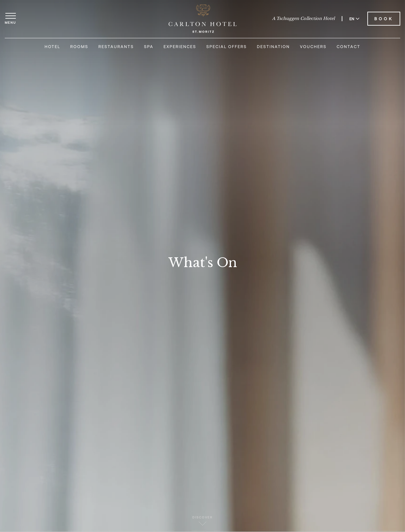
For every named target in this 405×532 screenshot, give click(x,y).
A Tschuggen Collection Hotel (303, 19)
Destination (273, 46)
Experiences (180, 46)
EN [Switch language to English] (354, 19)
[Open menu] (10, 19)
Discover (202, 520)
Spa (149, 46)
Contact (349, 46)
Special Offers (227, 46)
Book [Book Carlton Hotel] (384, 19)
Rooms (79, 46)
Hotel (52, 46)
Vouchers (313, 46)
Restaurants (116, 46)
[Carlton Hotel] (203, 19)
